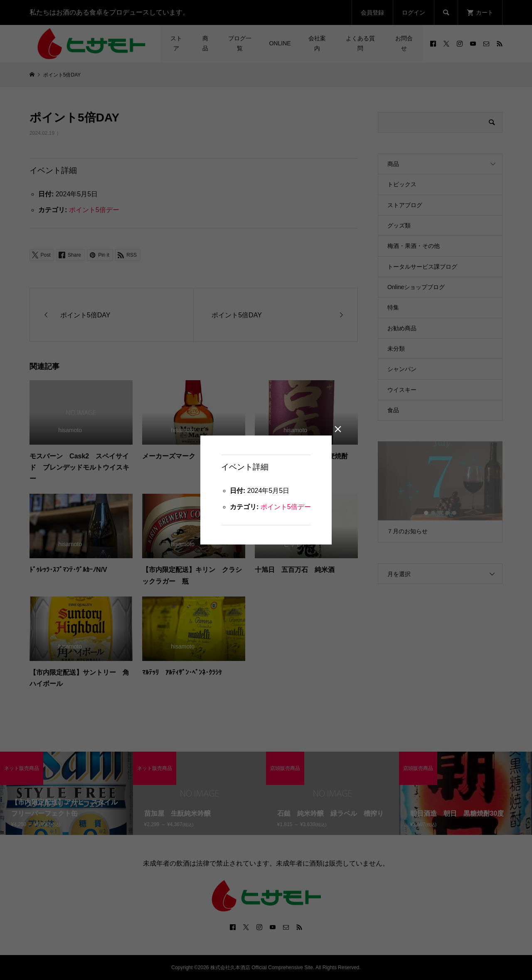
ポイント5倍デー (286, 507)
